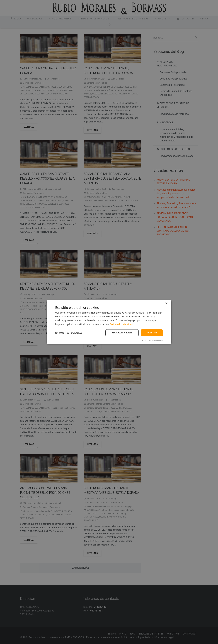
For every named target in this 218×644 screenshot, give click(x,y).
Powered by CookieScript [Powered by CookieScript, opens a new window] (151, 341)
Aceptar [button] (152, 333)
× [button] (166, 304)
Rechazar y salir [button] (122, 333)
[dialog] (109, 322)
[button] (69, 333)
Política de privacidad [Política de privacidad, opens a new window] (121, 324)
